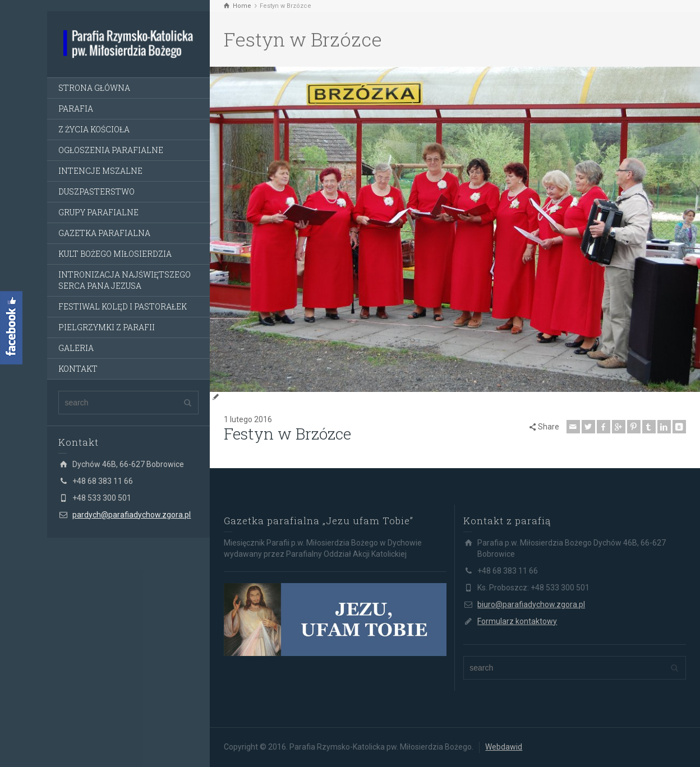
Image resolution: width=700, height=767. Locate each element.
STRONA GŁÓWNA (94, 88)
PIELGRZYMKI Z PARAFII (107, 327)
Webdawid (504, 747)
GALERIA (76, 348)
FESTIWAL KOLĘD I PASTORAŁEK (123, 306)
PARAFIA (76, 108)
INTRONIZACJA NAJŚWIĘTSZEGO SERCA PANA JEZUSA (125, 280)
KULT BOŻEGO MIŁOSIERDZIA (115, 254)
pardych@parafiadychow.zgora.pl (132, 515)
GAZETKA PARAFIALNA (104, 233)
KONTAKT (78, 369)
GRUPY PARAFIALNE (98, 212)
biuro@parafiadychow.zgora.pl (531, 604)
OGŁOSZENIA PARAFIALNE (111, 150)
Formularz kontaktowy (517, 621)
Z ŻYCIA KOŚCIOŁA (94, 129)
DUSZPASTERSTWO (96, 191)
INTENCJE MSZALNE (100, 171)
